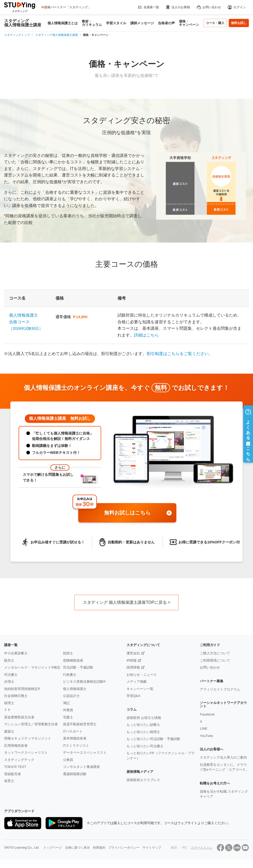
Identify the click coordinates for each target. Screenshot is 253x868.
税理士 (9, 703)
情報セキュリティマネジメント (28, 738)
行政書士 (70, 675)
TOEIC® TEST (15, 767)
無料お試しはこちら (138, 513)
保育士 (9, 781)
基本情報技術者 (75, 738)
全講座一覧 (148, 7)
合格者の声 (166, 23)
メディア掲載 (137, 682)
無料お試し (239, 23)
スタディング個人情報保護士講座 (23, 23)
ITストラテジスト (76, 746)
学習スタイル (116, 23)
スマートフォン (202, 848)
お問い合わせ (209, 7)
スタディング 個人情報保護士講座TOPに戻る (125, 602)
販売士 (9, 660)
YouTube (206, 736)
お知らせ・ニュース (142, 675)
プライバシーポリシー (124, 848)
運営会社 (133, 653)
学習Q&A (133, 696)
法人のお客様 (178, 7)
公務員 (68, 760)
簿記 (66, 703)
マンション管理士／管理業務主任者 (31, 724)
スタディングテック (19, 760)
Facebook (207, 714)
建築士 (9, 731)
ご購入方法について (215, 653)
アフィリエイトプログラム (220, 689)
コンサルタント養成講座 (81, 767)
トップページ (53, 848)
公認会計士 (71, 696)
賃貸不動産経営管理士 (80, 724)
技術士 (68, 653)
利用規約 (99, 848)
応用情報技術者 (16, 746)
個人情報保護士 (75, 689)
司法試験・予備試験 (78, 667)
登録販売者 (13, 774)
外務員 (68, 710)
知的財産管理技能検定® (22, 689)
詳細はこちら (146, 335)
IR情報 (132, 660)
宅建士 (68, 717)
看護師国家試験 (75, 774)
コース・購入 (215, 23)
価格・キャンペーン (189, 23)
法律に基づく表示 (77, 848)
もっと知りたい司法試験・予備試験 (153, 739)
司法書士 (11, 675)
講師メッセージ (142, 23)
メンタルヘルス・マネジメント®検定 (32, 667)
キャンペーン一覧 (140, 689)
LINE (204, 729)
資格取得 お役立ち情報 (144, 718)
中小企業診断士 (16, 653)
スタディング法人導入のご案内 (223, 757)
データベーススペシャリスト (85, 753)
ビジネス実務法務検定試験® (84, 682)
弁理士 (9, 682)
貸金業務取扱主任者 (19, 717)
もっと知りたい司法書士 (145, 746)
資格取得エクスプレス (143, 780)
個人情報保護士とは (63, 23)
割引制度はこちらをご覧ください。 (180, 354)
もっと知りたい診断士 (143, 725)
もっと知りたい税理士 (143, 732)
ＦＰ (7, 710)
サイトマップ (152, 848)
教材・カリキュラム (92, 23)
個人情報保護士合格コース (26, 322)
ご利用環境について (215, 660)
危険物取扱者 (73, 660)
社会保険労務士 (16, 696)
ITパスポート (73, 731)
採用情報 (133, 667)
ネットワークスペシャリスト (26, 753)
